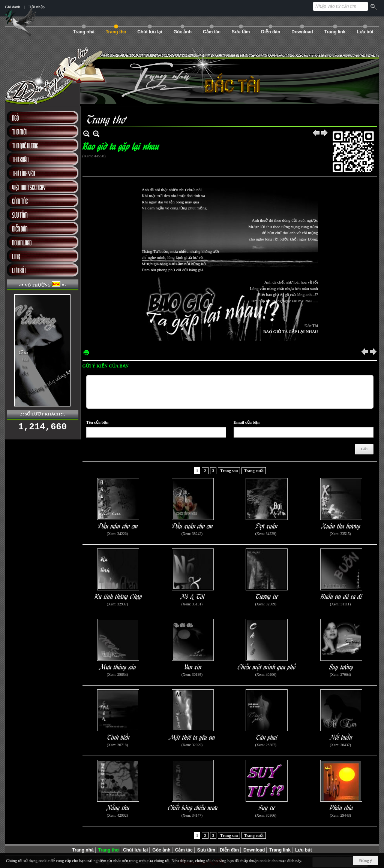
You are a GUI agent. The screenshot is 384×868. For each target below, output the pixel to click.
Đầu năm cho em (118, 525)
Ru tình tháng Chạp (118, 596)
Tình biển (118, 737)
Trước (316, 134)
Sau (325, 134)
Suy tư (267, 807)
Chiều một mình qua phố (267, 666)
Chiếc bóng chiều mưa (193, 807)
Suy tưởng (341, 666)
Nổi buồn (341, 737)
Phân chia (341, 807)
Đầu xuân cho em (193, 525)
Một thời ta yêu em (193, 737)
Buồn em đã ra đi (341, 596)
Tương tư (267, 596)
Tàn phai (267, 737)
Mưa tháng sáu (118, 666)
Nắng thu (118, 807)
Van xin (193, 666)
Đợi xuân (267, 525)
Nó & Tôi (193, 596)
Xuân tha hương (341, 525)
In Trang (86, 352)
